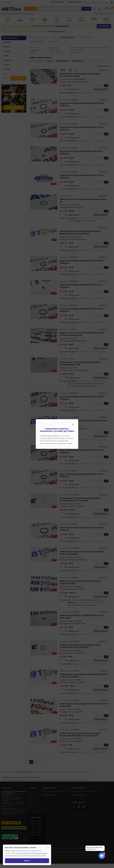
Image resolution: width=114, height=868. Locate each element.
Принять (27, 861)
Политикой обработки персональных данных (31, 853)
